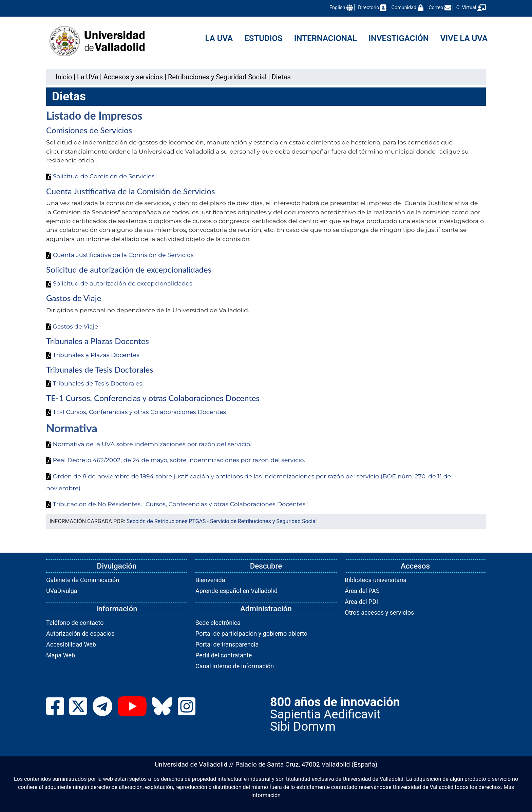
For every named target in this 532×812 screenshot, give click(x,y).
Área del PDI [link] (361, 602)
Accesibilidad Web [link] (71, 644)
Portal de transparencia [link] (227, 644)
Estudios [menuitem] (263, 38)
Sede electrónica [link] (218, 623)
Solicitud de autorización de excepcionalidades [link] (119, 283)
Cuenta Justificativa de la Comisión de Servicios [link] (120, 255)
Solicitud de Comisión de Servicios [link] (100, 176)
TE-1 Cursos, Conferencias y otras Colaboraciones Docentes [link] (136, 412)
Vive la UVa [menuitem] (464, 38)
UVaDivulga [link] (62, 591)
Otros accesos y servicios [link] (379, 612)
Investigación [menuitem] (399, 38)
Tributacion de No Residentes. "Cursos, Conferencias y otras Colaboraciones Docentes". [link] (177, 504)
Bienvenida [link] (210, 580)
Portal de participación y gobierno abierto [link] (251, 633)
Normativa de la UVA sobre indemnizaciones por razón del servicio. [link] (149, 444)
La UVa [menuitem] (219, 38)
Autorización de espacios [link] (80, 633)
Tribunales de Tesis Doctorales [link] (94, 383)
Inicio (64, 77)
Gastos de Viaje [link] (72, 326)
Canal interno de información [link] (235, 666)
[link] (88, 77)
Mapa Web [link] (61, 655)
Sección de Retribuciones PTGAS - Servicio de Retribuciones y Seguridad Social (222, 521)
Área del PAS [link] (362, 591)
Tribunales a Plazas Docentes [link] (93, 355)
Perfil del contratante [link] (224, 655)
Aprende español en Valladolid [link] (236, 591)
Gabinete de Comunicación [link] (83, 580)
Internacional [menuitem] (326, 38)
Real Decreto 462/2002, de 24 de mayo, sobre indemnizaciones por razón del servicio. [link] (176, 460)
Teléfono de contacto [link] (75, 623)
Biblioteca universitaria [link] (376, 580)
